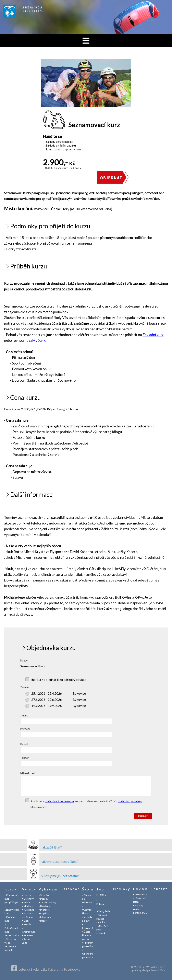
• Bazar (43, 921)
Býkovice (59, 693)
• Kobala (26, 924)
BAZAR (140, 889)
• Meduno (27, 906)
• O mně (101, 933)
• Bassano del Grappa (28, 915)
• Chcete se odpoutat (87, 899)
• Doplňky (44, 913)
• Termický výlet (10, 941)
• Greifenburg (29, 930)
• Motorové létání (139, 901)
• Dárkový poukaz (102, 917)
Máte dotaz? (28, 773)
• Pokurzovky (12, 935)
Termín (24, 687)
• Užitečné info (102, 928)
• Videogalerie (103, 909)
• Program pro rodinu (88, 944)
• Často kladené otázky (87, 935)
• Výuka (101, 922)
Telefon (25, 758)
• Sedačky (44, 895)
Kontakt (159, 889)
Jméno (24, 715)
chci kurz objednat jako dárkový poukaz (58, 679)
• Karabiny (44, 906)
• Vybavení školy (87, 910)
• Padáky (43, 899)
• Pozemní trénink (10, 948)
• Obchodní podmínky (88, 954)
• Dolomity (28, 899)
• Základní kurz (10, 919)
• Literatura (45, 917)
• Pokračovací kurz (11, 928)
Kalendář (70, 889)
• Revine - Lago (27, 941)
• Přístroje (44, 910)
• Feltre (26, 902)
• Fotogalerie (103, 902)
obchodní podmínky (130, 801)
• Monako (27, 935)
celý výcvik (37, 340)
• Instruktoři (88, 926)
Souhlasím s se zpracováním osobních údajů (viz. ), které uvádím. (87, 804)
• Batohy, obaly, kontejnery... (140, 910)
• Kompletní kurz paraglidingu (11, 899)
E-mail (24, 744)
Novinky (122, 889)
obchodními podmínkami (60, 801)
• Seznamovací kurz (12, 910)
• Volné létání (140, 895)
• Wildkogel (28, 910)
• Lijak (25, 921)
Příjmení (25, 729)
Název (24, 660)
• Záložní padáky (47, 902)
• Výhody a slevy (87, 919)
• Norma (27, 895)
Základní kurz (153, 335)
